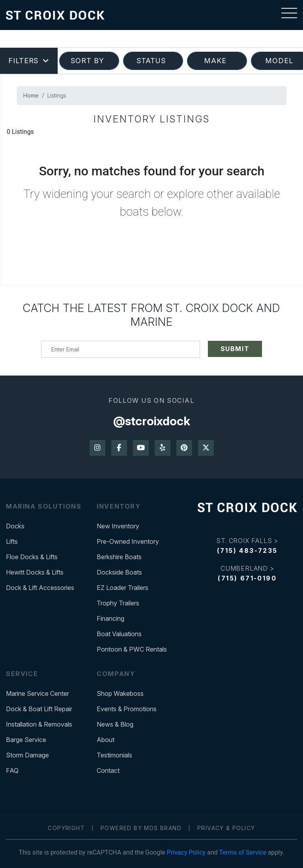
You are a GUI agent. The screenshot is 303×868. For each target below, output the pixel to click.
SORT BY (89, 61)
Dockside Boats (119, 572)
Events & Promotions (127, 709)
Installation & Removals (39, 724)
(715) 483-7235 (247, 550)
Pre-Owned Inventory (128, 541)
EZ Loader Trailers (123, 588)
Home (31, 95)
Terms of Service (243, 852)
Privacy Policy (186, 852)
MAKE (217, 61)
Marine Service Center (37, 693)
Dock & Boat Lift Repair (39, 709)
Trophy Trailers (118, 603)
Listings (57, 95)
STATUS (153, 61)
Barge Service (26, 740)
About (106, 740)
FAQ (12, 770)
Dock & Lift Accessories (40, 588)
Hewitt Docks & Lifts (35, 572)
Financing (110, 618)
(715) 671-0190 (247, 578)
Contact (108, 770)
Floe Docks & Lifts (32, 557)
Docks (15, 526)
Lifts (12, 541)
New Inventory (118, 526)
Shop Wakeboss (120, 693)
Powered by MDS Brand (141, 828)
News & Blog (115, 724)
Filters (29, 61)
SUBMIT (235, 349)
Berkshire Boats (119, 557)
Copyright (66, 828)
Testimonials (114, 755)
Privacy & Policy (226, 828)
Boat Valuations (119, 634)
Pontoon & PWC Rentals (132, 649)
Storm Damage (27, 755)
